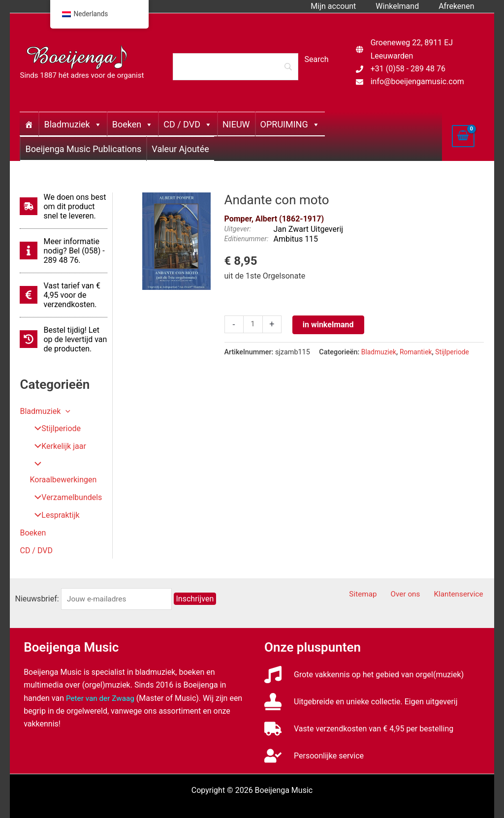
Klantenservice (462, 579)
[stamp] (361, 686)
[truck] (359, 713)
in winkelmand (329, 325)
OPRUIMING (290, 124)
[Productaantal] (253, 325)
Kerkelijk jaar (57, 447)
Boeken (133, 124)
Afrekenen (458, 6)
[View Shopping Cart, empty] (463, 136)
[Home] (29, 124)
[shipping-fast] (63, 206)
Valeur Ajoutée (180, 149)
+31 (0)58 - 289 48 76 (408, 69)
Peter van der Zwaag (102, 682)
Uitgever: (238, 229)
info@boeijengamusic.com (417, 81)
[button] (65, 411)
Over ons (413, 579)
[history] (63, 339)
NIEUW (236, 124)
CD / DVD (188, 124)
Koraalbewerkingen (68, 464)
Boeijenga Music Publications (83, 149)
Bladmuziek (73, 124)
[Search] (235, 66)
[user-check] (314, 740)
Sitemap (375, 579)
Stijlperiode (54, 429)
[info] (63, 251)
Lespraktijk (53, 500)
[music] (364, 659)
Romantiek (418, 352)
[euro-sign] (63, 295)
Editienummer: (247, 239)
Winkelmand (403, 6)
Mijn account (343, 6)
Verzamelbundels (65, 482)
